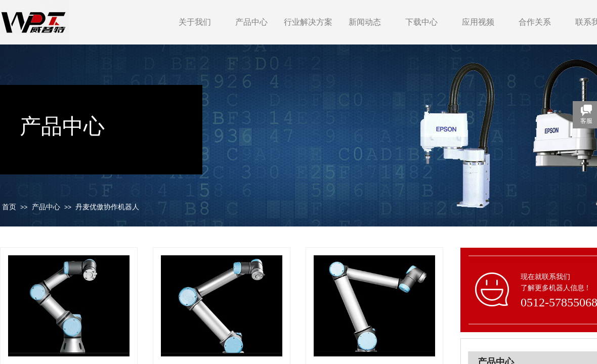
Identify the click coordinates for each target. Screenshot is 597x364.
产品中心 (251, 22)
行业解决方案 (308, 22)
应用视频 (478, 22)
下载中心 (421, 22)
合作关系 (535, 22)
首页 (9, 207)
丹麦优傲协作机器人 (107, 207)
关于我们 (195, 22)
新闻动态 (365, 22)
